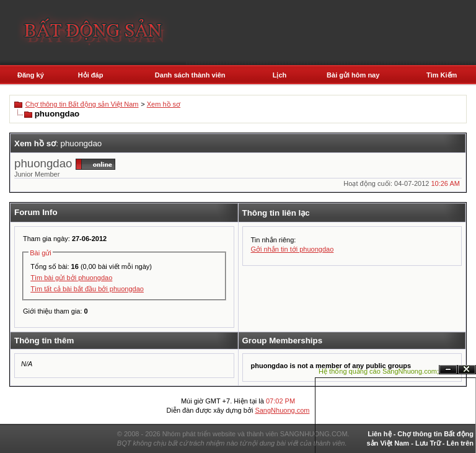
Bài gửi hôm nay (353, 75)
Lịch (280, 75)
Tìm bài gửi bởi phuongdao (71, 278)
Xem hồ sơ (164, 104)
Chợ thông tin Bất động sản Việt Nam (82, 104)
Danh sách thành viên (190, 75)
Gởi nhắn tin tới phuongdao (293, 249)
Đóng (467, 370)
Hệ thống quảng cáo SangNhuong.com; (379, 371)
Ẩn (448, 370)
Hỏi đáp (91, 75)
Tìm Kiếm (442, 75)
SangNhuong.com (282, 410)
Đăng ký (31, 75)
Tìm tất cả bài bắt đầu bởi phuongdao (87, 289)
